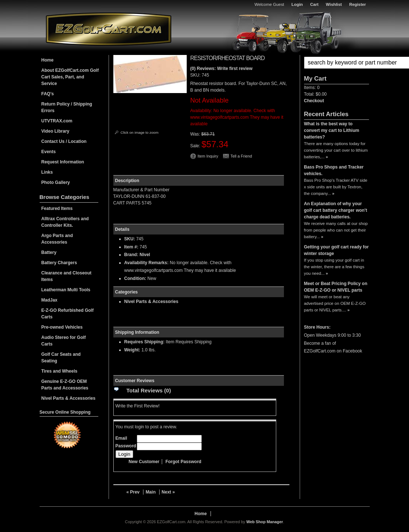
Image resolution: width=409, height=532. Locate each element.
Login (297, 4)
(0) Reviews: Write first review (222, 69)
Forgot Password (183, 462)
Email (121, 438)
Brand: (132, 255)
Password (126, 446)
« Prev (133, 492)
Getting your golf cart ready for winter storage (337, 250)
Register (358, 4)
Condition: (135, 278)
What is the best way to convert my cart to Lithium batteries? (332, 130)
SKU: (196, 75)
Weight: (132, 350)
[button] (337, 63)
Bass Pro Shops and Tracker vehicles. (334, 170)
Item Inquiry (208, 156)
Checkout (314, 101)
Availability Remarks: (147, 263)
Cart (315, 4)
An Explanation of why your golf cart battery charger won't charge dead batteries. (336, 210)
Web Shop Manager (264, 522)
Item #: (132, 247)
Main (151, 492)
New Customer (144, 462)
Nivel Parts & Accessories (151, 302)
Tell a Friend (241, 156)
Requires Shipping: (145, 342)
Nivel (145, 255)
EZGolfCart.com (109, 29)
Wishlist (334, 4)
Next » (168, 492)
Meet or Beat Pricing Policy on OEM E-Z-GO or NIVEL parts (336, 287)
